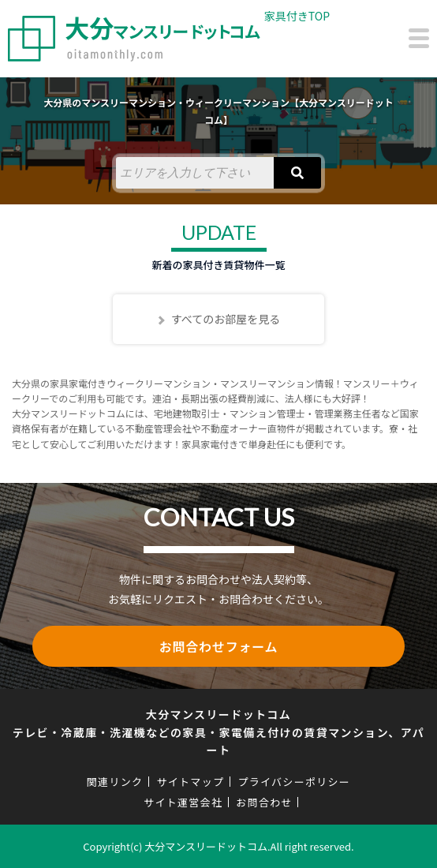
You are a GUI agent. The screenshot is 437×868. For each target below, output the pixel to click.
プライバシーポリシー (294, 782)
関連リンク (115, 782)
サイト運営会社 (183, 802)
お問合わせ (264, 802)
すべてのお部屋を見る (226, 319)
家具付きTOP (297, 16)
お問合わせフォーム (219, 646)
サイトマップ (190, 782)
